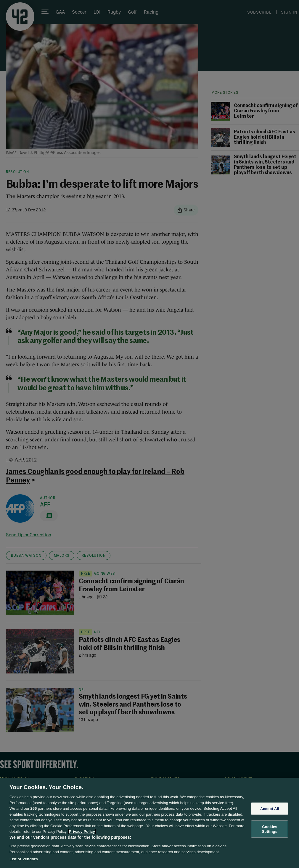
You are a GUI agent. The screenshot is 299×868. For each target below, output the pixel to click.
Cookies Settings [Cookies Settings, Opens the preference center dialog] (270, 829)
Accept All (270, 808)
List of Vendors (24, 859)
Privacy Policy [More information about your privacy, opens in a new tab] (82, 831)
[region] (149, 823)
